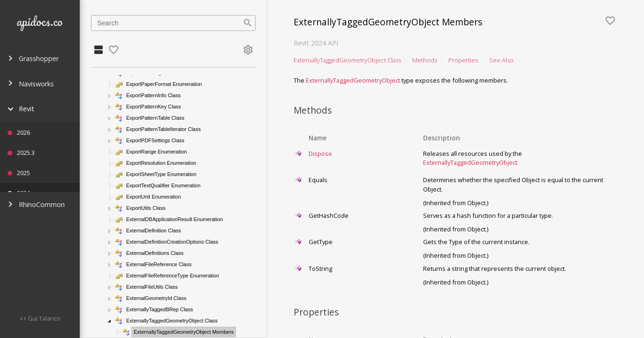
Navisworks (31, 84)
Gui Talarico (43, 318)
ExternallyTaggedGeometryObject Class (347, 60)
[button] (110, 96)
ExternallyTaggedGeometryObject (353, 80)
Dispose (320, 154)
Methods (425, 60)
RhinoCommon (36, 204)
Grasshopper (33, 58)
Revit (21, 109)
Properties (463, 60)
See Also (501, 60)
